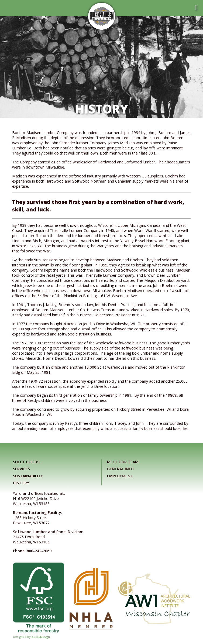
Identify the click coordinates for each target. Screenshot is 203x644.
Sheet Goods (26, 462)
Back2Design (41, 637)
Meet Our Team (123, 462)
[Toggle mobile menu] (196, 8)
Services (21, 469)
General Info (120, 469)
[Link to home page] (102, 16)
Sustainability (28, 476)
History (21, 483)
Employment (120, 476)
